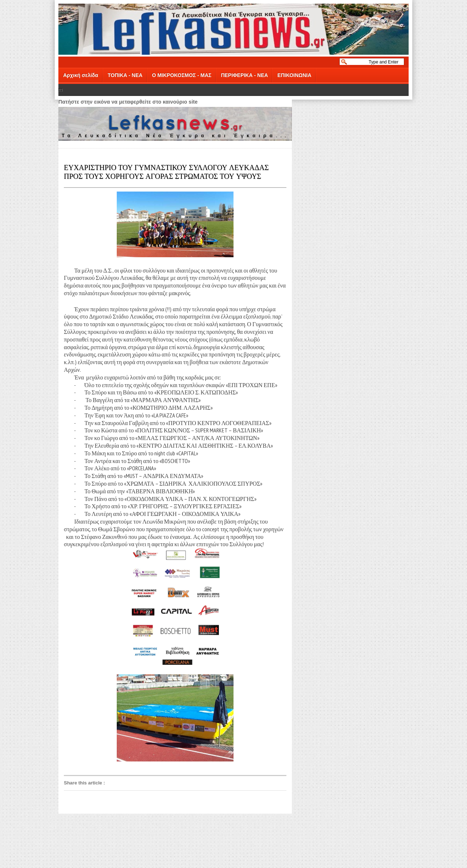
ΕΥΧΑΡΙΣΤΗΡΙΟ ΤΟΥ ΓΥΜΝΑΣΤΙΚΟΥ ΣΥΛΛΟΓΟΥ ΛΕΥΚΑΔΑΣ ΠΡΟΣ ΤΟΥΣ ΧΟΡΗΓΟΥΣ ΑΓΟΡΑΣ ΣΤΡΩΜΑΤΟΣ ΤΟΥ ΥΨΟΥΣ (166, 171)
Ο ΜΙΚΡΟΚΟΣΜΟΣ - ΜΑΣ (182, 75)
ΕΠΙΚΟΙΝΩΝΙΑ (294, 75)
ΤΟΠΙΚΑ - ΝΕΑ (125, 75)
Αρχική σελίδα (81, 75)
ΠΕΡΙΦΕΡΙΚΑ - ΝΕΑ (244, 75)
